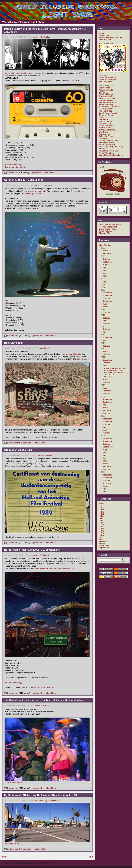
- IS (102, 520)
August (106, 265)
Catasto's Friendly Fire (109, 140)
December (107, 293)
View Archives (105, 245)
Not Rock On (105, 123)
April (105, 276)
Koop (101, 117)
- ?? (102, 537)
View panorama (12, 843)
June (105, 270)
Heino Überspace (107, 144)
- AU (102, 506)
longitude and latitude (71, 354)
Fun (101, 539)
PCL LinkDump (106, 94)
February (107, 253)
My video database (108, 79)
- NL (102, 527)
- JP (102, 525)
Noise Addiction (106, 153)
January (106, 323)
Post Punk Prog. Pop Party (111, 147)
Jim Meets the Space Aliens (48, 568)
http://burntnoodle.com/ (44, 687)
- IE (102, 518)
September (108, 262)
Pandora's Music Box (109, 151)
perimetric (104, 119)
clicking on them (34, 194)
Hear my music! (106, 44)
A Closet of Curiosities (109, 107)
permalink (37, 173)
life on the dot (105, 111)
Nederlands (56, 801)
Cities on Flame (106, 115)
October (106, 259)
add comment (12, 443)
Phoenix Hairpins (107, 98)
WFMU (102, 92)
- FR (102, 514)
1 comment (11, 173)
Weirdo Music (105, 88)
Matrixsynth (104, 134)
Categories (105, 499)
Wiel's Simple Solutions (110, 225)
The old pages (105, 81)
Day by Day (70, 568)
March (105, 251)
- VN (102, 533)
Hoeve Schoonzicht (108, 227)
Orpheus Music (106, 96)
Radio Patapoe (106, 231)
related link (49, 173)
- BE (102, 508)
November (107, 295)
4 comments (12, 336)
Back (5, 857)
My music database (108, 77)
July (104, 267)
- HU (102, 516)
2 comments (12, 543)
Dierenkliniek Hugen (108, 229)
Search (103, 555)
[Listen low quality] (13, 165)
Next (91, 857)
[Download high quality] (16, 167)
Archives (104, 240)
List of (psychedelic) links (111, 155)
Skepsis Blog (105, 233)
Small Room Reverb (108, 113)
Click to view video (13, 782)
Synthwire (104, 132)
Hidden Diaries (106, 128)
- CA (102, 510)
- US (43, 185)
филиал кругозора (108, 130)
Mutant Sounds (106, 90)
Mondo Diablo (105, 121)
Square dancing (106, 105)
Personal (39, 348)
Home (102, 33)
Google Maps (83, 359)
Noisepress (104, 138)
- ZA (102, 535)
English (47, 37)
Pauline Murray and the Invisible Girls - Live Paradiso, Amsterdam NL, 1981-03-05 (116, 371)
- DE (102, 512)
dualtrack (103, 149)
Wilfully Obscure (107, 142)
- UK (41, 37)
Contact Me (104, 35)
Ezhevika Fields (106, 136)
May (104, 273)
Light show (104, 548)
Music (35, 37)
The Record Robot (107, 102)
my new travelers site (36, 191)
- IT (102, 522)
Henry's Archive (106, 109)
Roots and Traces (107, 126)
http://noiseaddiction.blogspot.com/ (21, 73)
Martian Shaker (106, 100)
